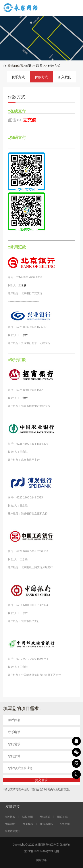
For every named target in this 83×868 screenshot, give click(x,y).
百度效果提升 (13, 831)
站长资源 (27, 817)
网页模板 (28, 824)
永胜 (24, 285)
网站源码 (45, 817)
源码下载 (62, 817)
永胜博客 (10, 817)
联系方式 (18, 77)
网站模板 (42, 860)
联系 (39, 66)
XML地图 (54, 851)
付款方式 (54, 66)
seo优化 (65, 824)
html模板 (10, 824)
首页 (28, 66)
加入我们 (65, 77)
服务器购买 (47, 824)
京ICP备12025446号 (36, 851)
